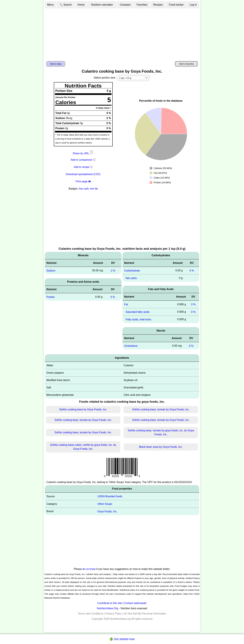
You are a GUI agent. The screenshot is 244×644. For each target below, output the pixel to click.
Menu (50, 5)
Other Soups (105, 504)
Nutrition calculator (102, 5)
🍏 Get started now (122, 639)
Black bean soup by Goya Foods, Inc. (161, 447)
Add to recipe (81, 167)
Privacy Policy (113, 614)
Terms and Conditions (91, 614)
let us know (89, 569)
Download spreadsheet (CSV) (83, 174)
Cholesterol (131, 346)
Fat (126, 304)
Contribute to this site (110, 603)
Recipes (158, 5)
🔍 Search (66, 5)
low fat (94, 189)
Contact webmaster (135, 603)
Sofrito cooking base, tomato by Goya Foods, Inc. (161, 409)
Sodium (51, 271)
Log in (193, 5)
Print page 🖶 (83, 181)
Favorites (142, 5)
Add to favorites (186, 64)
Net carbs (131, 278)
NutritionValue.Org (107, 608)
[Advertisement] (122, 33)
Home (81, 5)
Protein (51, 297)
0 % (113, 297)
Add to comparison (82, 160)
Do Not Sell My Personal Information (145, 614)
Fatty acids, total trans (138, 319)
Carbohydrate (132, 271)
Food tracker (176, 5)
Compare (125, 5)
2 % (113, 271)
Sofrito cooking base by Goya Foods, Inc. (83, 409)
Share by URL (83, 153)
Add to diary (56, 64)
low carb (84, 189)
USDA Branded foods (110, 496)
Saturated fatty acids (138, 312)
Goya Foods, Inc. (107, 511)
